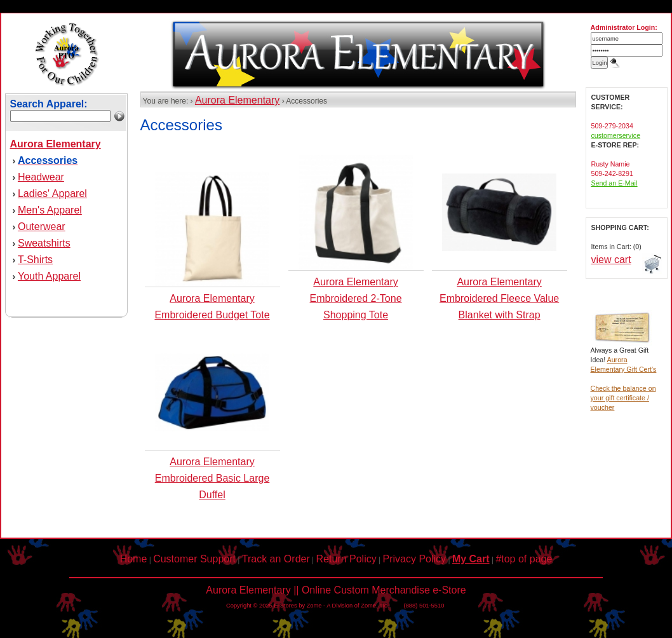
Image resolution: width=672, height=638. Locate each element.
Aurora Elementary (237, 100)
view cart (611, 260)
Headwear (41, 177)
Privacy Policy (415, 559)
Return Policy (346, 559)
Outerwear (42, 227)
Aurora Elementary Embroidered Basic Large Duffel (212, 478)
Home (134, 559)
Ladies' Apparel (52, 193)
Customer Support (194, 559)
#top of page (524, 559)
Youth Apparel (49, 276)
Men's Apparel (50, 210)
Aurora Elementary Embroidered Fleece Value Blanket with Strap (499, 298)
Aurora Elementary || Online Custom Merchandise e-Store (336, 590)
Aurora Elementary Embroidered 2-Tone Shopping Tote (356, 298)
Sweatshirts (44, 243)
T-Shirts (35, 260)
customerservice (616, 135)
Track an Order (276, 559)
